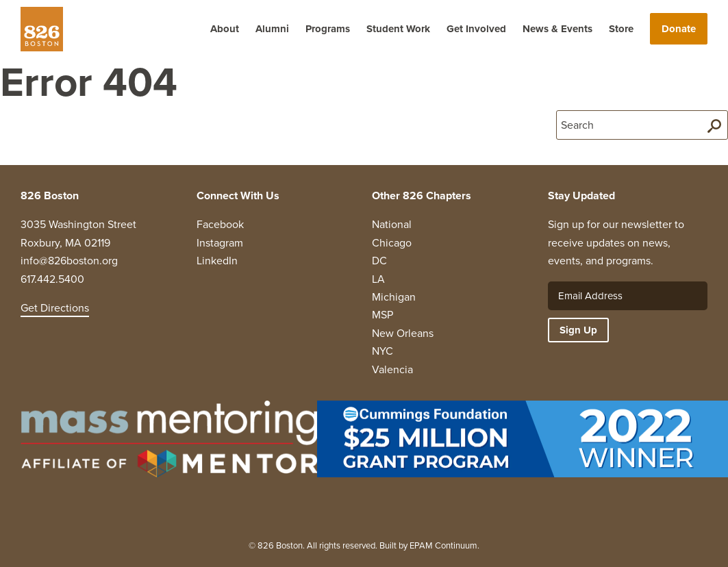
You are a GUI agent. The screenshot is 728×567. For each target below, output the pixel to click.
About (225, 29)
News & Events (557, 29)
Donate (679, 29)
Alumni (272, 29)
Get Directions (55, 308)
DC (379, 261)
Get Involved (476, 29)
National (392, 224)
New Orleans (403, 333)
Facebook (220, 224)
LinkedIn (217, 261)
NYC (382, 351)
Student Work (398, 29)
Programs (328, 29)
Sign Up (578, 330)
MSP (382, 315)
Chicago (392, 243)
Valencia (392, 369)
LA (378, 279)
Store (621, 29)
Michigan (394, 297)
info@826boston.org (69, 261)
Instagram (220, 243)
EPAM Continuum (443, 545)
